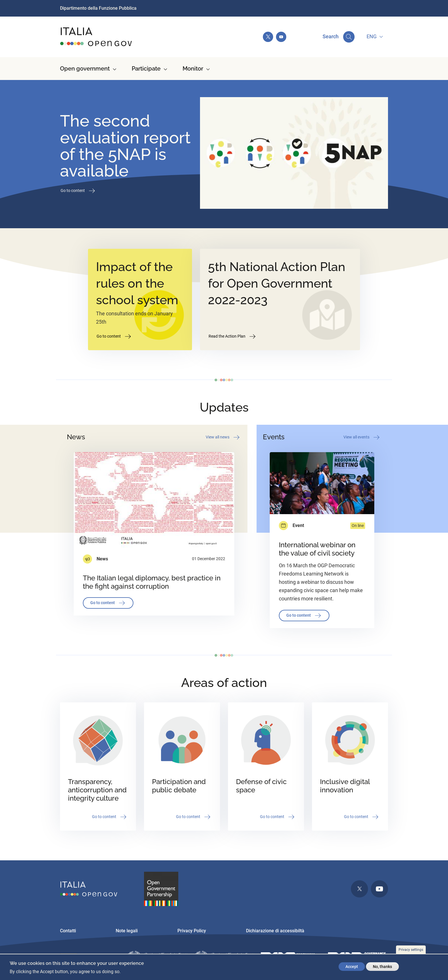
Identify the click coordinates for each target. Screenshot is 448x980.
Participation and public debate (179, 786)
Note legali (127, 931)
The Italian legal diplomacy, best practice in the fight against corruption (152, 582)
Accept (352, 967)
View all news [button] (223, 437)
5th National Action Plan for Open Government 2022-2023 (277, 283)
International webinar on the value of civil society (317, 549)
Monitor (193, 69)
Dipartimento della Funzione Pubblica (98, 8)
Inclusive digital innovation (345, 786)
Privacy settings (411, 950)
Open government (85, 69)
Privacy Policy (192, 931)
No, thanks (382, 967)
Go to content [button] (78, 191)
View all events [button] (362, 437)
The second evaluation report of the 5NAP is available (125, 146)
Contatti (68, 931)
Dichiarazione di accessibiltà (275, 931)
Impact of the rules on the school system (137, 283)
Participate (146, 69)
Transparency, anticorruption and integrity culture (97, 790)
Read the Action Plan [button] (233, 336)
